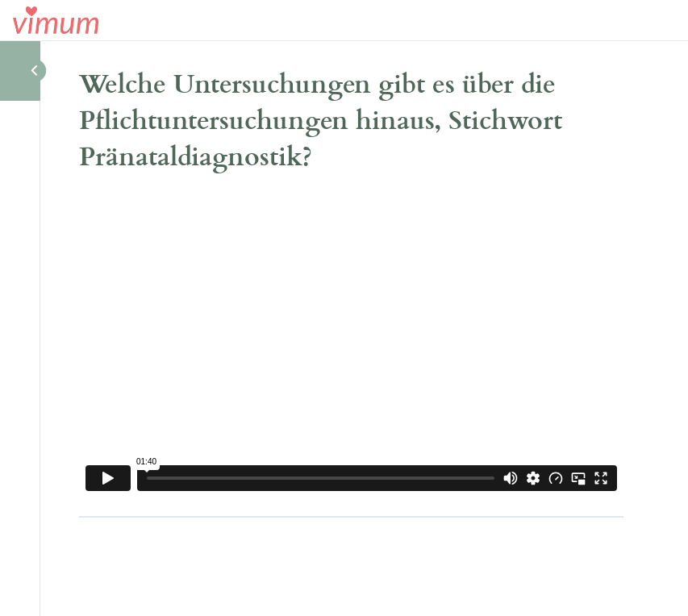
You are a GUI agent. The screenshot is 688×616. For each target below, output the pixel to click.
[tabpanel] (351, 344)
